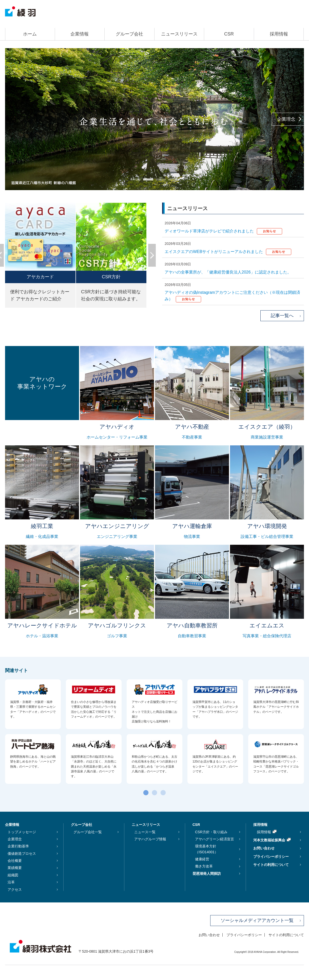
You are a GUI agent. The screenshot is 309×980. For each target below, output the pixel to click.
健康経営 (202, 859)
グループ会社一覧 (88, 832)
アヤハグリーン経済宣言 (215, 839)
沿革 (11, 882)
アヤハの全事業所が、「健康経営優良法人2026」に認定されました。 (228, 272)
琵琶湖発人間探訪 (207, 874)
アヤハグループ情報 (150, 839)
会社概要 (15, 861)
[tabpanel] (154, 119)
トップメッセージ (22, 832)
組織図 (13, 875)
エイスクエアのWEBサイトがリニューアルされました (228, 252)
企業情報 (80, 34)
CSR (229, 34)
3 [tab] (158, 181)
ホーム (30, 34)
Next (152, 255)
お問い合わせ (264, 848)
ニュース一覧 (145, 832)
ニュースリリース (179, 34)
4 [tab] (171, 181)
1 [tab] (133, 181)
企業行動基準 (18, 846)
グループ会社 (129, 34)
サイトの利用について (271, 865)
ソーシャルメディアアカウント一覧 (257, 920)
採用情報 (279, 34)
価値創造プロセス (22, 854)
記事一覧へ (282, 316)
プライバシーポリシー (271, 857)
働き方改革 (204, 866)
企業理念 (286, 119)
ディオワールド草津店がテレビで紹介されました (223, 231)
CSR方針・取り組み (211, 832)
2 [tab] (146, 181)
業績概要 (15, 868)
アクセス (15, 890)
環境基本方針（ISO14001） (207, 849)
